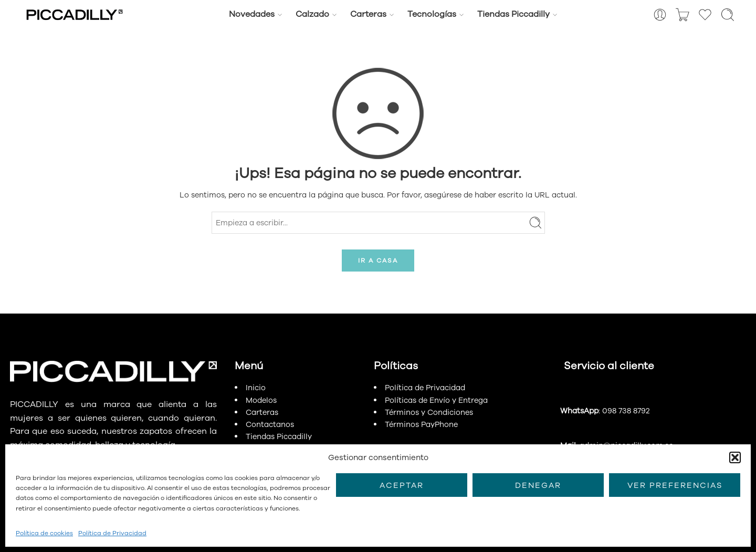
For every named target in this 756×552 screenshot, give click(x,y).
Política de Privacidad (112, 533)
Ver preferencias (675, 485)
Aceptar (402, 485)
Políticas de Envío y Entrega (436, 400)
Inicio (256, 388)
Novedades (252, 14)
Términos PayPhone (421, 424)
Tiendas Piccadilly (513, 14)
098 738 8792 (626, 411)
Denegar (538, 485)
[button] (735, 457)
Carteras (368, 14)
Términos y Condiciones (429, 412)
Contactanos (270, 424)
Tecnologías (432, 14)
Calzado (312, 14)
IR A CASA (378, 261)
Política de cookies (44, 533)
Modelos (261, 400)
